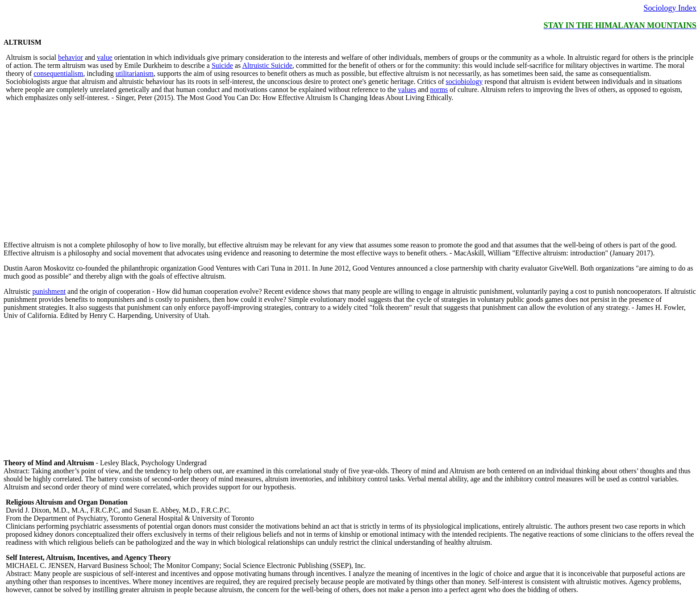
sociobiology (464, 81)
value (105, 57)
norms (439, 90)
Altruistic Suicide (267, 65)
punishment (49, 291)
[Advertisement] (271, 171)
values (407, 90)
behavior (71, 57)
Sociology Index (670, 8)
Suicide (222, 65)
